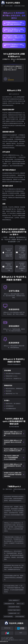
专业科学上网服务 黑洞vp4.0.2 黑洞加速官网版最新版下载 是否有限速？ (13, 466)
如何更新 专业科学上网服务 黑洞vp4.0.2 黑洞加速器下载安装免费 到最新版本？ (13, 475)
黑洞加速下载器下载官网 (14, 610)
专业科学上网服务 (9, 6)
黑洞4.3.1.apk (20, 604)
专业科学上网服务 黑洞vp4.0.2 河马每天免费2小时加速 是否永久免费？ (13, 434)
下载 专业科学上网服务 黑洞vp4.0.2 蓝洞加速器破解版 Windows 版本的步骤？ (11, 457)
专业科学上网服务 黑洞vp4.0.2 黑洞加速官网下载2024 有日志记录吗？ (13, 442)
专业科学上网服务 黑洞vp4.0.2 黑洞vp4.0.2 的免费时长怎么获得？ (13, 450)
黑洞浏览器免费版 (8, 617)
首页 (2, 6)
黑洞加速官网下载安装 (14, 607)
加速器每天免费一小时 (14, 613)
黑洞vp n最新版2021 (14, 600)
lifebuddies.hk (4, 641)
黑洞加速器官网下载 (9, 604)
